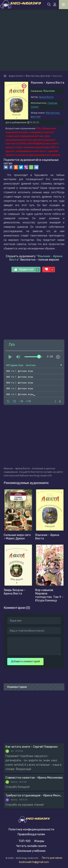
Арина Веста (46, 97)
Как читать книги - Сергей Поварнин (32, 747)
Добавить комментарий (25, 661)
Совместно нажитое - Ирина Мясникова (34, 778)
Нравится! (27, 270)
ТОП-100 (24, 841)
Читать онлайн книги (31, 846)
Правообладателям (31, 834)
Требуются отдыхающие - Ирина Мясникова (34, 795)
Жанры (39, 841)
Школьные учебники (31, 851)
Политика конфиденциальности (31, 829)
